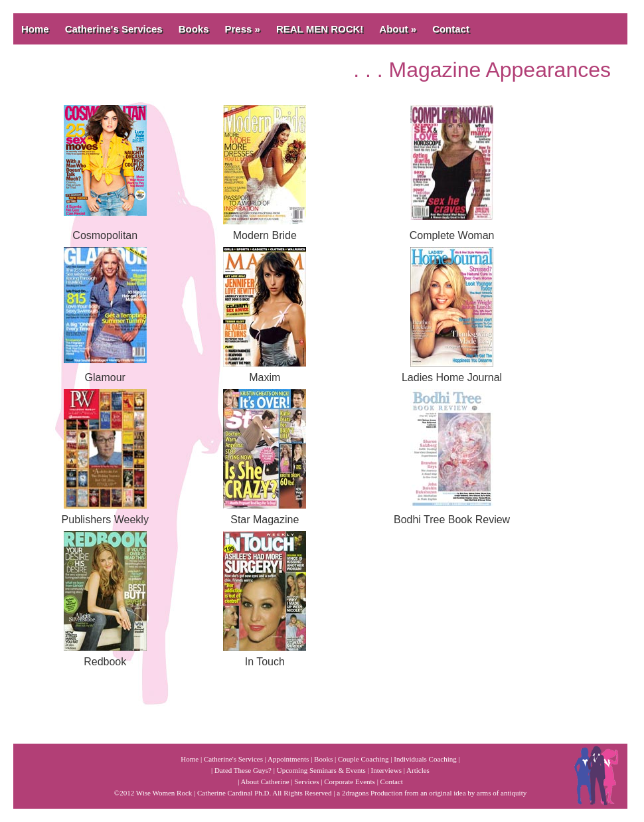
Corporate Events (350, 781)
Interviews (386, 770)
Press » (243, 29)
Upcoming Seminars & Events (321, 770)
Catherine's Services (114, 29)
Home (35, 29)
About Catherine (265, 781)
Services (306, 781)
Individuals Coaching (425, 759)
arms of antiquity (502, 793)
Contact (451, 29)
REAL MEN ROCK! (320, 29)
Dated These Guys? (243, 770)
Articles (418, 770)
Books (194, 29)
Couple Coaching (363, 759)
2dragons (355, 793)
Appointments (288, 759)
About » (398, 29)
